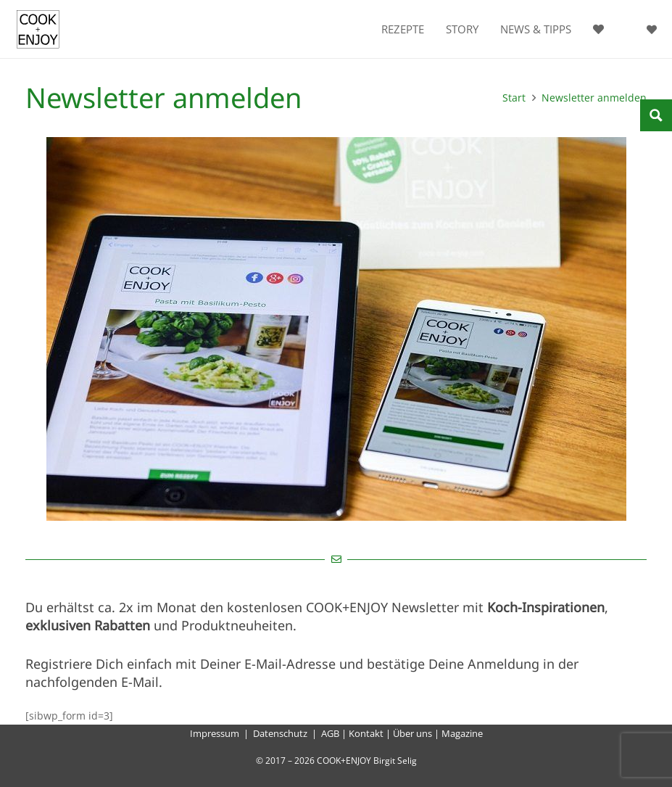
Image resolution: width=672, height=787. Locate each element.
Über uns (412, 733)
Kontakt (366, 733)
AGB (330, 733)
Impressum (215, 733)
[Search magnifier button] (656, 115)
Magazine (462, 733)
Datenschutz (280, 733)
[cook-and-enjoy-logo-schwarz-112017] (38, 29)
